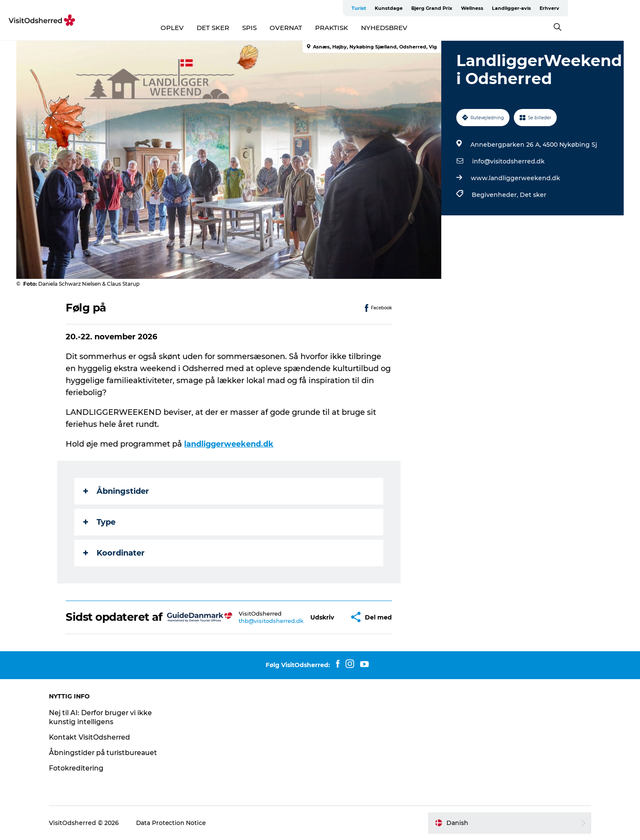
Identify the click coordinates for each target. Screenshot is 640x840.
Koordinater (114, 553)
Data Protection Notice (177, 823)
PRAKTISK (368, 28)
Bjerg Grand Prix (495, 8)
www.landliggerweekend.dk (516, 178)
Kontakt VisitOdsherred (96, 737)
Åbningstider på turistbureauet (109, 753)
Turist (422, 8)
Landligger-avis (575, 8)
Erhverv (613, 8)
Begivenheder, (496, 195)
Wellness (536, 8)
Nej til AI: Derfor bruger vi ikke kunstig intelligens (107, 717)
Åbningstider (117, 491)
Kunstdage (452, 8)
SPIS (285, 28)
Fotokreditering (82, 768)
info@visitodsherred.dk (508, 161)
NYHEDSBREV (420, 28)
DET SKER (249, 28)
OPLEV (208, 28)
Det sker (533, 195)
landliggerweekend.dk (230, 444)
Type (100, 522)
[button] (323, 617)
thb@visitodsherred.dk (271, 621)
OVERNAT (322, 28)
